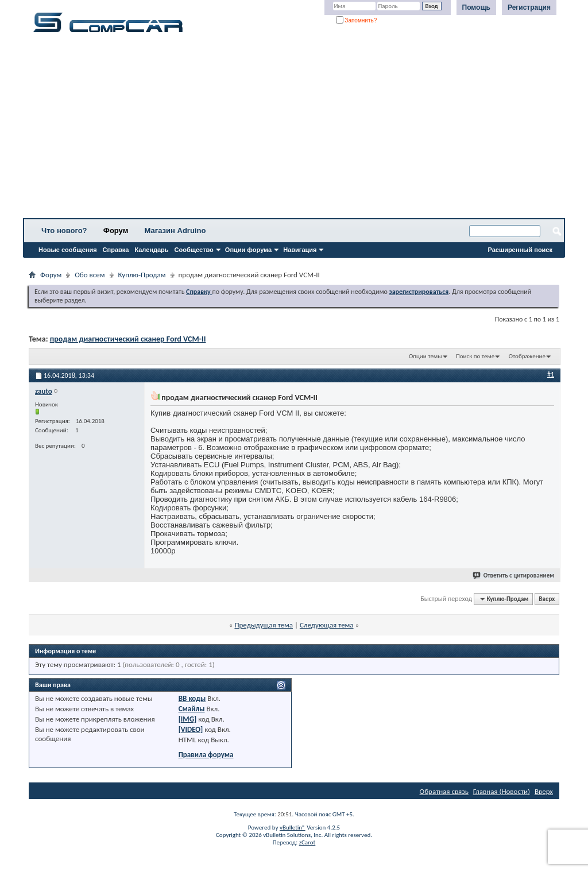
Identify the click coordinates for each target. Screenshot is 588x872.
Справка (116, 250)
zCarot (307, 842)
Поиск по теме (475, 356)
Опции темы (425, 356)
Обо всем (90, 275)
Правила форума (206, 755)
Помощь (476, 7)
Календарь (151, 250)
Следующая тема (327, 625)
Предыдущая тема (264, 625)
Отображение (527, 356)
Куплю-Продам (142, 275)
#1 (551, 374)
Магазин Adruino (175, 230)
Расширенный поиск (520, 250)
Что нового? (64, 230)
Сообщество (194, 250)
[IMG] (188, 719)
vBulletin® (293, 828)
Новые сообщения (68, 250)
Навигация (300, 250)
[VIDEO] (191, 729)
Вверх (547, 599)
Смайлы (192, 709)
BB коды (192, 698)
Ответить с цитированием (514, 575)
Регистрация (529, 7)
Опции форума (248, 250)
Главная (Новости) (502, 791)
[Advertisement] (294, 129)
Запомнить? (357, 20)
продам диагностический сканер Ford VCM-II (128, 339)
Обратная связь (444, 791)
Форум (116, 230)
